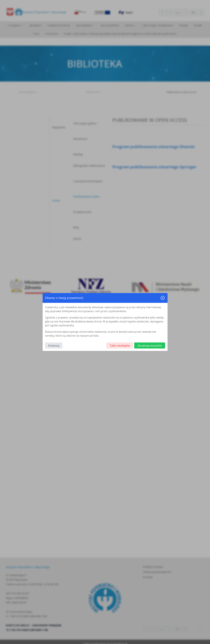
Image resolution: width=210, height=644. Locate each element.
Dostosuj (54, 346)
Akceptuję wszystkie (150, 346)
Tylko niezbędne (120, 346)
